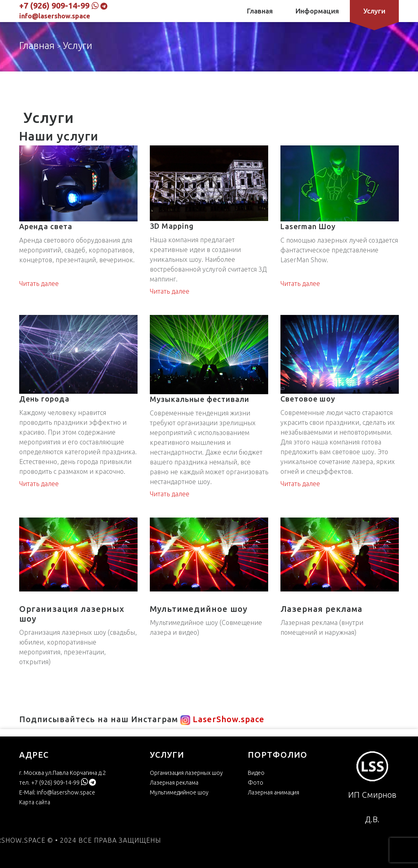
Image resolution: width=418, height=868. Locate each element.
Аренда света (46, 226)
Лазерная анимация (273, 792)
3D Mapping (172, 226)
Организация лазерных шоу (186, 773)
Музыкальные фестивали (200, 399)
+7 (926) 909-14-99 (54, 6)
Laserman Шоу (308, 226)
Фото (256, 783)
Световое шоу (308, 399)
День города (44, 399)
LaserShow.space (221, 719)
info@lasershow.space (55, 16)
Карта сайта (35, 802)
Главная (260, 11)
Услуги (374, 11)
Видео (256, 773)
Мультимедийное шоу (179, 792)
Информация (317, 11)
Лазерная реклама (174, 783)
